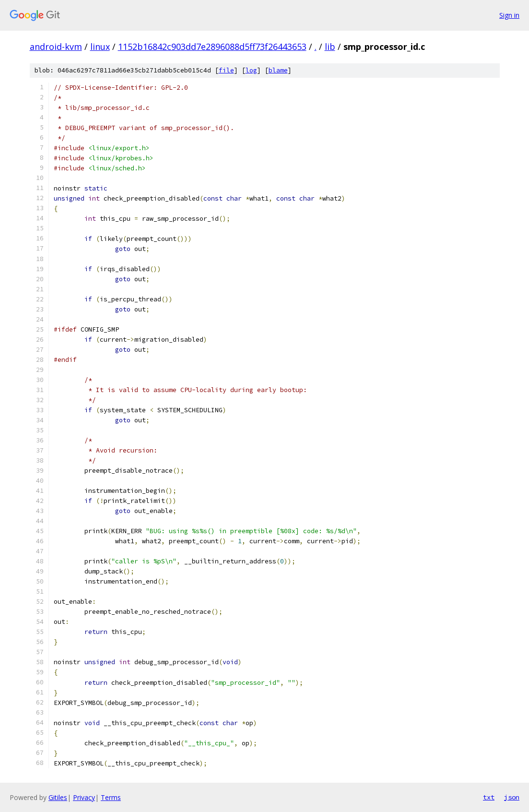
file (226, 70)
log (251, 70)
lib (330, 47)
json (512, 797)
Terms (111, 797)
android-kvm (56, 47)
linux (100, 47)
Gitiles (58, 797)
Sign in (509, 15)
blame (278, 70)
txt (489, 797)
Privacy (84, 797)
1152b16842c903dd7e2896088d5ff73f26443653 (212, 47)
